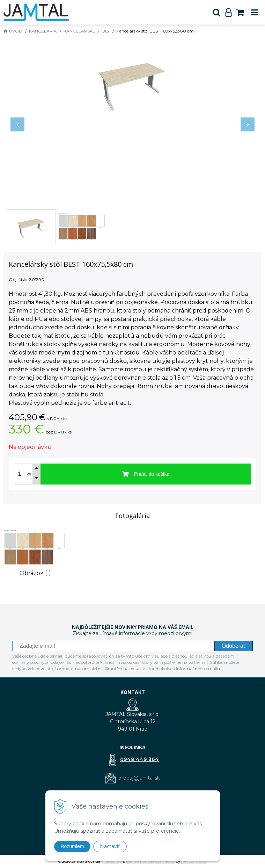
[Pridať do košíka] (146, 474)
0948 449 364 (139, 759)
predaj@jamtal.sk (139, 778)
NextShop (113, 861)
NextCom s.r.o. (194, 861)
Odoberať (234, 646)
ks (29, 474)
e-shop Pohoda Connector (150, 861)
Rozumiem (72, 846)
